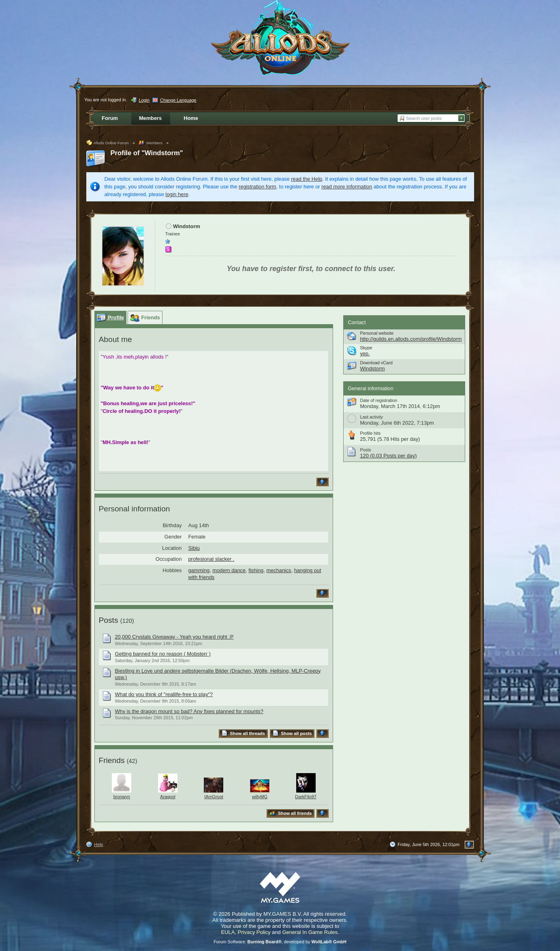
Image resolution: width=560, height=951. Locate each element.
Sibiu (194, 548)
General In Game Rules (310, 932)
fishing (256, 570)
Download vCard (376, 363)
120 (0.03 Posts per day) (388, 456)
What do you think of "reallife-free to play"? (164, 694)
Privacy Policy (254, 932)
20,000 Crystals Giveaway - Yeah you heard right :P (174, 637)
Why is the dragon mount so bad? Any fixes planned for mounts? (189, 711)
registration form (257, 187)
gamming (199, 570)
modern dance (229, 570)
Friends (112, 760)
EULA (228, 932)
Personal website (377, 333)
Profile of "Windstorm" (147, 153)
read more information (347, 187)
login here (177, 194)
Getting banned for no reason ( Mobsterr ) (163, 654)
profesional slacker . (212, 559)
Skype (366, 348)
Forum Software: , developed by (280, 942)
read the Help (307, 179)
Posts (109, 620)
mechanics (279, 570)
